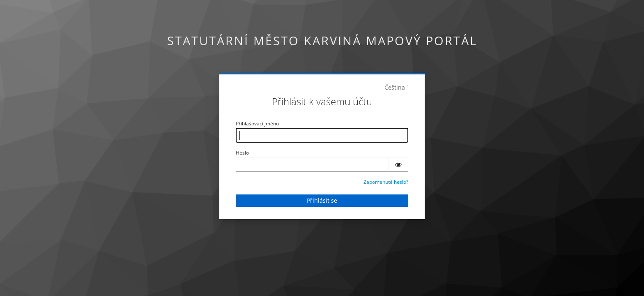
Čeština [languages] (395, 87)
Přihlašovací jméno (257, 124)
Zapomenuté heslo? (386, 182)
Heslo (242, 153)
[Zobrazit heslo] (398, 164)
